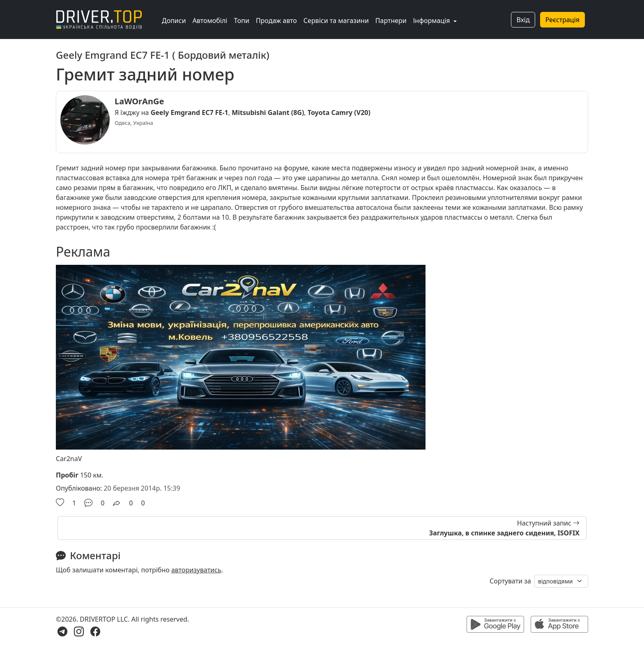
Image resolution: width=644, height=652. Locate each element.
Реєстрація (562, 20)
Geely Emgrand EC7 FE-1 (190, 112)
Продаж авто (276, 21)
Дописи (174, 21)
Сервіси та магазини (336, 21)
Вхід (523, 20)
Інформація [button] (432, 21)
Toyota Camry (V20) (339, 112)
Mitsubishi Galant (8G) (268, 112)
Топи (241, 21)
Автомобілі (210, 21)
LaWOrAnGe (139, 101)
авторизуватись (196, 570)
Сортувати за (510, 581)
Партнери (391, 21)
